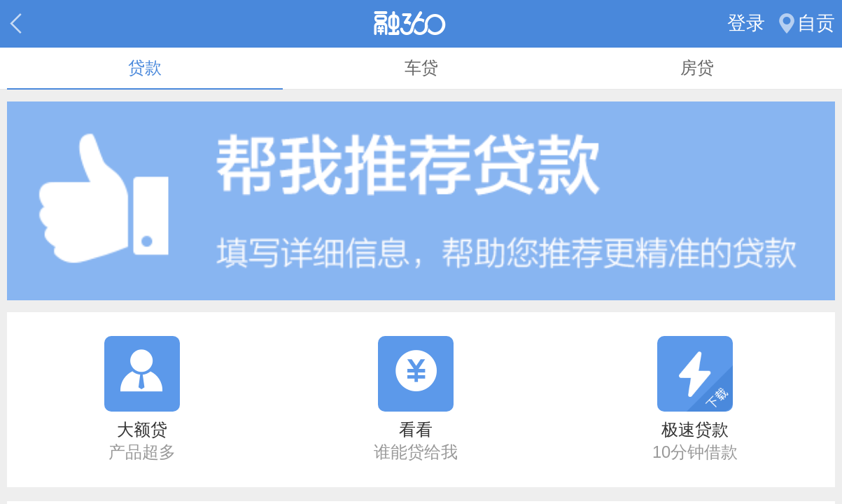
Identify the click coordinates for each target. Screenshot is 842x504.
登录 (746, 23)
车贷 (421, 68)
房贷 (697, 68)
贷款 (145, 68)
